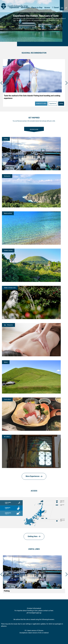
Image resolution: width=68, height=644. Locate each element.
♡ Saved (55, 8)
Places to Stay (37, 8)
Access (47, 8)
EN (62, 8)
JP (66, 8)
